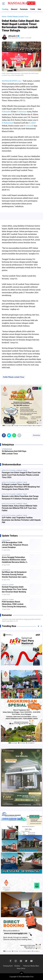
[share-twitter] (9, 435)
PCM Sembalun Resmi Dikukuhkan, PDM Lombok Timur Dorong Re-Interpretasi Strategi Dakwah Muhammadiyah (14, 604)
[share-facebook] (4, 435)
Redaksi (17, 966)
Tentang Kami (8, 966)
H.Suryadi (29, 126)
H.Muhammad (8, 123)
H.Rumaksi (6, 111)
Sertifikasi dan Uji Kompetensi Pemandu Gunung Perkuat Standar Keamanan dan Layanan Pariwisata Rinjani (15, 575)
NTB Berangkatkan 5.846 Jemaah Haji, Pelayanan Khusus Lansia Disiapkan (15, 545)
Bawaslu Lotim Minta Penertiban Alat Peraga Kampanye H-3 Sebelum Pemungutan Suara (20, 497)
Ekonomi (14, 9)
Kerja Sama (21, 968)
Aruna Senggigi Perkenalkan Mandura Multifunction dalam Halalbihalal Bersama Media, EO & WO (15, 560)
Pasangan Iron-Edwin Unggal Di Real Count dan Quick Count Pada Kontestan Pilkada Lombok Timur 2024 (21, 475)
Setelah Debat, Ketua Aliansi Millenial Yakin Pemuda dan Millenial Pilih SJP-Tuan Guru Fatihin (20, 508)
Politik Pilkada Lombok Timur (14, 377)
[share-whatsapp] (14, 435)
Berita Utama (8, 585)
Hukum (40, 9)
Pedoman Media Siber (31, 966)
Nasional (7, 540)
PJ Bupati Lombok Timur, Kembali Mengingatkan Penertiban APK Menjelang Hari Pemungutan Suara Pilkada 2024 (21, 487)
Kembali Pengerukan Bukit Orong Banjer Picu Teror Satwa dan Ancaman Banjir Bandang (14, 589)
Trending (5, 9)
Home (4, 17)
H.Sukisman (22, 111)
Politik (33, 9)
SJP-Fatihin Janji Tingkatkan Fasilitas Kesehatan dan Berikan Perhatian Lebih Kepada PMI (21, 520)
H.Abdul (32, 123)
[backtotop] (22, 974)
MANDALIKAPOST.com (11, 81)
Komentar (36, 435)
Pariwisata (24, 9)
